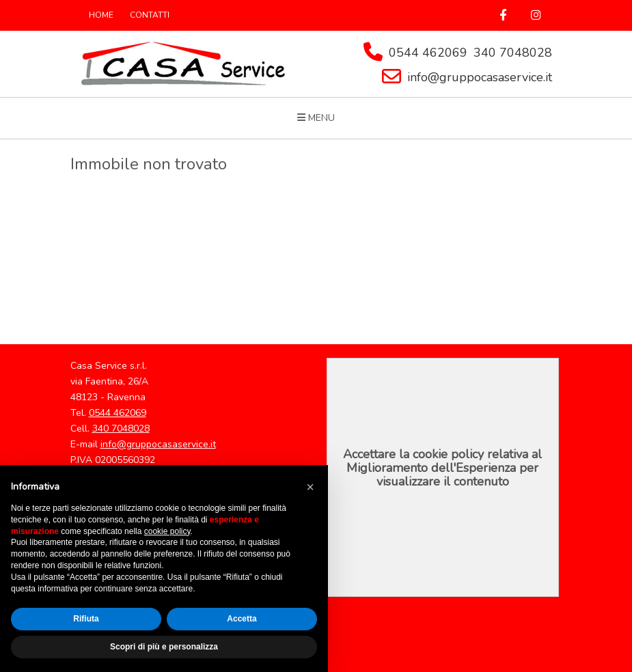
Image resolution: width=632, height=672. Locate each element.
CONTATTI (150, 15)
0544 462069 (428, 53)
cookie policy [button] (167, 531)
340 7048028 (513, 53)
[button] (310, 487)
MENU (316, 118)
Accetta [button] (242, 619)
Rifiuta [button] (86, 619)
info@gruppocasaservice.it (480, 77)
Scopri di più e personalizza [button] (164, 647)
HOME (101, 15)
